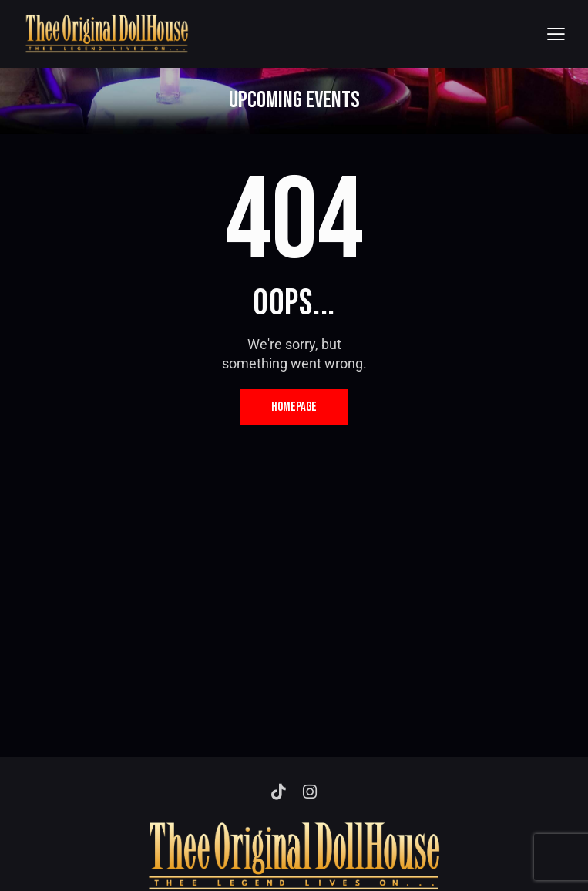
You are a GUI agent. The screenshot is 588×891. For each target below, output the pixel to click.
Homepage (294, 407)
